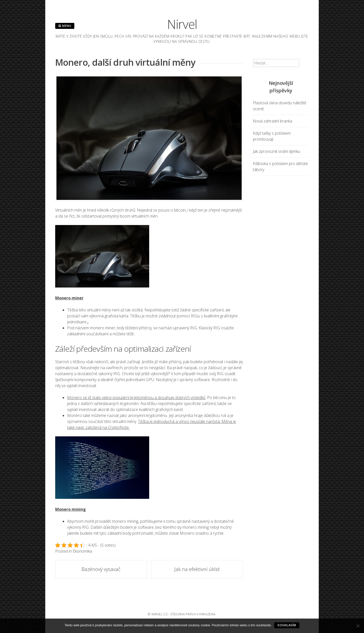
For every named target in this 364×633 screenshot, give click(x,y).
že (78, 216)
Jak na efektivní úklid (197, 569)
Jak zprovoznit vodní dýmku (276, 151)
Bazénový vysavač (101, 569)
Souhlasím (287, 625)
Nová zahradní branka (273, 121)
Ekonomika (82, 551)
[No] (358, 626)
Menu (65, 26)
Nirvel (182, 24)
